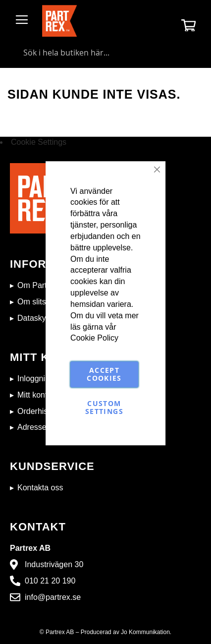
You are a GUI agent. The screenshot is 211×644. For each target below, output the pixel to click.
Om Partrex (38, 285)
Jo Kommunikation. (146, 632)
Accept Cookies (104, 375)
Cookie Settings (39, 142)
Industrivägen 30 (54, 564)
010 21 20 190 (50, 581)
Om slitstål (36, 302)
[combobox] (105, 53)
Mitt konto (34, 395)
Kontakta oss (40, 488)
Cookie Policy (94, 338)
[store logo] (59, 21)
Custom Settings (104, 408)
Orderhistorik (40, 411)
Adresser (33, 427)
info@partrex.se (53, 597)
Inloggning (36, 379)
